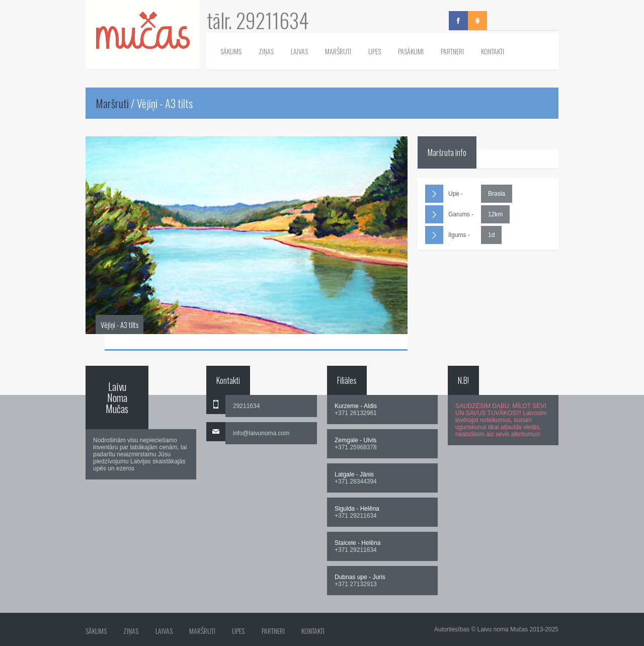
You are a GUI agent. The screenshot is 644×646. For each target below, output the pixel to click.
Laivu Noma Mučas (117, 397)
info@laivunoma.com (261, 433)
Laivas (299, 51)
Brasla (497, 194)
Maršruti (338, 51)
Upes (375, 51)
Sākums (231, 51)
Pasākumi (411, 51)
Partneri (452, 51)
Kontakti (493, 51)
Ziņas (266, 51)
